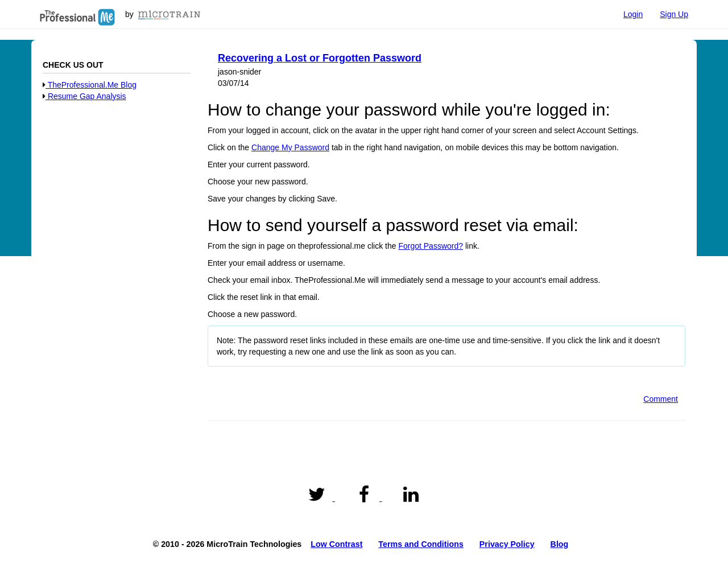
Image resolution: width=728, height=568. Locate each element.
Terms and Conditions (421, 544)
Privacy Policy (507, 544)
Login (633, 14)
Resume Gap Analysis (84, 96)
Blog (560, 544)
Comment (661, 399)
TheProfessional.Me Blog (90, 85)
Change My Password (290, 147)
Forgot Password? (431, 246)
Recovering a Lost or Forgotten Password (320, 58)
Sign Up (674, 14)
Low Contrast (336, 544)
